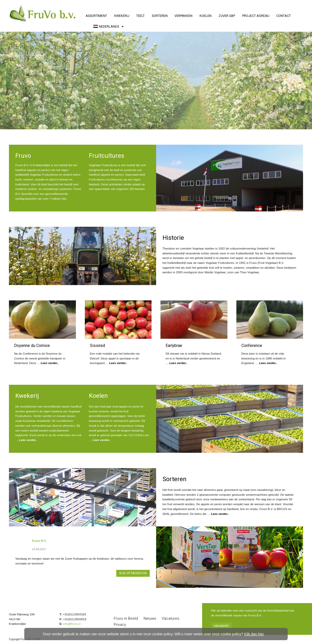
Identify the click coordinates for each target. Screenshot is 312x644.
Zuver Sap (227, 16)
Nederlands (106, 26)
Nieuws (150, 618)
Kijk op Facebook (133, 573)
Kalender (221, 626)
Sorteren (160, 16)
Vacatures (171, 618)
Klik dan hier (254, 634)
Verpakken (183, 16)
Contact (284, 16)
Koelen (206, 16)
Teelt (140, 16)
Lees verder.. (50, 363)
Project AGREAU (256, 16)
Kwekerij (122, 16)
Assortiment (96, 16)
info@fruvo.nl (72, 624)
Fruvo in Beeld (126, 618)
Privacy (120, 625)
